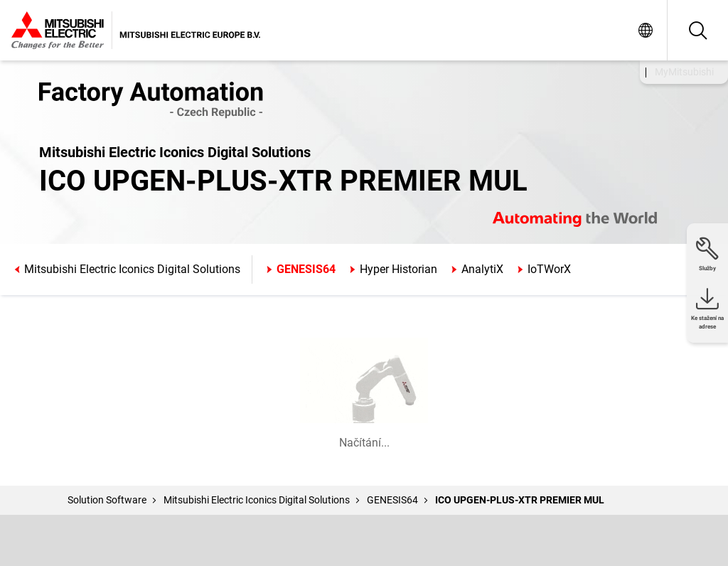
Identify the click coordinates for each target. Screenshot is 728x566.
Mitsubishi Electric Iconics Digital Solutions (257, 500)
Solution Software (107, 500)
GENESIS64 (392, 500)
